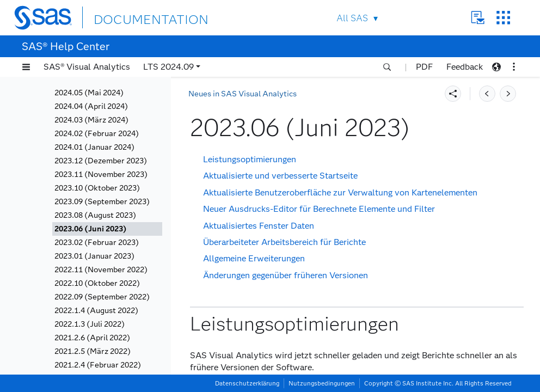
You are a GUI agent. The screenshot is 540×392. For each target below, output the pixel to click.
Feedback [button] (465, 67)
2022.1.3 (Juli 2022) (90, 324)
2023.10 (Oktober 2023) (97, 188)
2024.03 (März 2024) (91, 120)
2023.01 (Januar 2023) (94, 256)
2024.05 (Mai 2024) (89, 93)
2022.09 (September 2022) (102, 297)
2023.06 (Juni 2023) (91, 229)
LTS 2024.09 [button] (168, 67)
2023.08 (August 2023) (95, 215)
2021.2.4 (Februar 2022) (98, 365)
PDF (424, 67)
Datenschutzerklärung (247, 383)
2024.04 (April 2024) (91, 106)
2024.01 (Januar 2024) (94, 147)
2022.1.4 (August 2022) (96, 311)
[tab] (107, 229)
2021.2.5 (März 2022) (93, 351)
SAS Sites (503, 18)
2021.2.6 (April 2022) (92, 338)
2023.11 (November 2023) (101, 174)
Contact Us (478, 18)
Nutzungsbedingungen (322, 383)
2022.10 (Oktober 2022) (97, 283)
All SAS (352, 18)
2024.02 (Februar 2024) (97, 134)
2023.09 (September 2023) (102, 202)
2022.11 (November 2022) (101, 270)
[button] (26, 67)
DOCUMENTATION (133, 17)
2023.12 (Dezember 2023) (101, 161)
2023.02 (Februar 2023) (97, 243)
